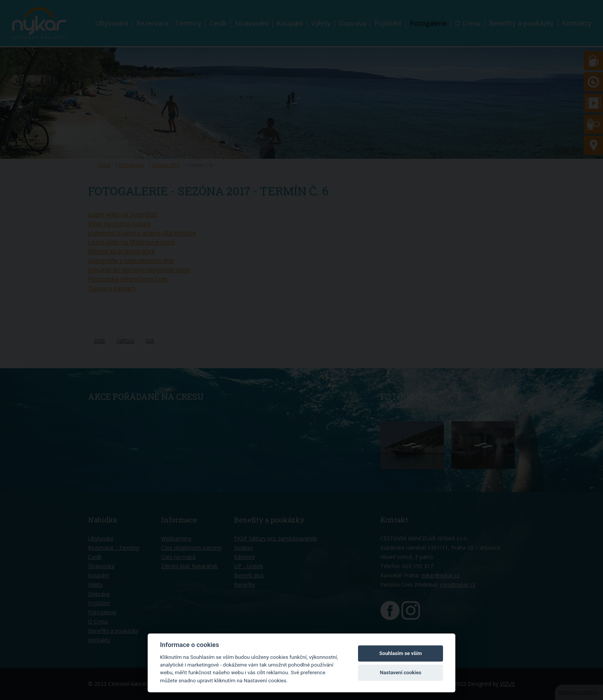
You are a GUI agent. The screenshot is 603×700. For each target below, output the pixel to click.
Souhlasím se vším (401, 653)
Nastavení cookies (401, 673)
